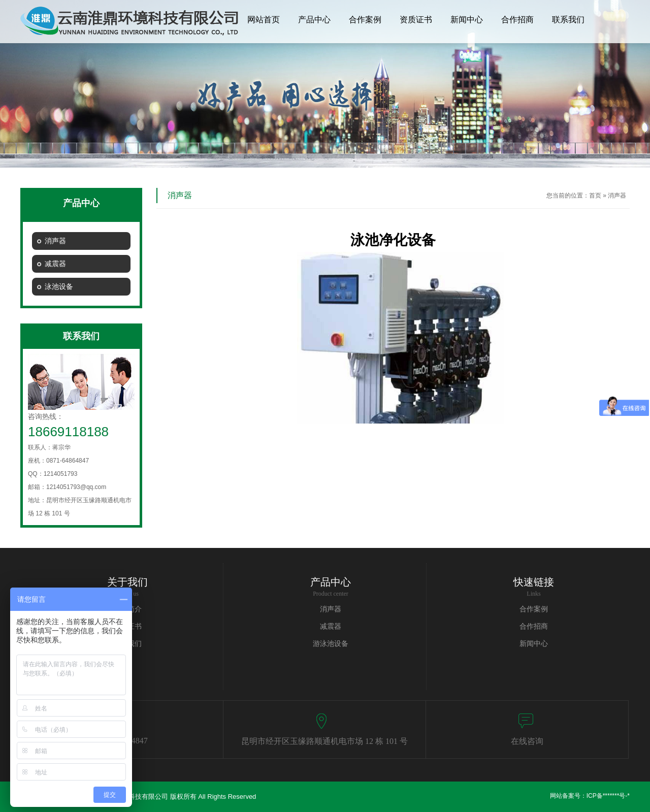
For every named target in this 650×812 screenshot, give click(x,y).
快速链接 (534, 582)
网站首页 (264, 20)
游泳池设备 (331, 644)
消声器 (617, 196)
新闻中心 (467, 20)
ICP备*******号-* (608, 796)
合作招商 (517, 20)
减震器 (331, 626)
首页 (595, 196)
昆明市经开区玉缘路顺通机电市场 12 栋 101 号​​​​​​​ (324, 741)
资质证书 (416, 20)
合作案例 (365, 20)
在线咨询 (527, 741)
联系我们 (568, 20)
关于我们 (127, 582)
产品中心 (314, 20)
